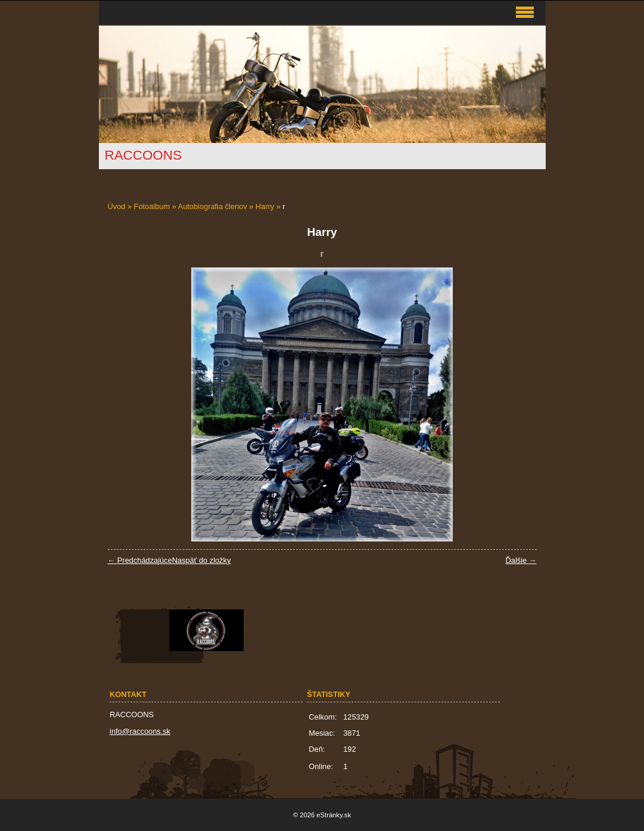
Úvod (117, 206)
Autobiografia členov (213, 206)
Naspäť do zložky (202, 560)
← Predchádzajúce (140, 560)
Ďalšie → (521, 560)
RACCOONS (143, 155)
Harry (265, 206)
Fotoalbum (152, 206)
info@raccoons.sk (140, 731)
